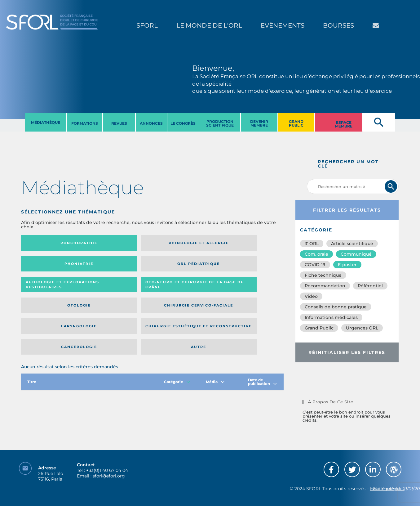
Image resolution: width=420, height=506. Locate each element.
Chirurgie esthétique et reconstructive (112, 291)
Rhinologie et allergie (110, 243)
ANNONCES (151, 123)
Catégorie (177, 328)
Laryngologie (51, 291)
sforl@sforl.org (109, 468)
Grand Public (319, 328)
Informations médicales (331, 317)
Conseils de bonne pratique (336, 307)
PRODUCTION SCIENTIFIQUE (220, 123)
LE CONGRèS (183, 123)
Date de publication (262, 328)
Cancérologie (183, 291)
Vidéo (311, 296)
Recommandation (325, 286)
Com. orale (316, 254)
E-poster (347, 265)
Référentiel (370, 286)
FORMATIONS (85, 123)
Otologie (183, 266)
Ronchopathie (51, 243)
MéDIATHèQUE (46, 122)
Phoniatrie (183, 243)
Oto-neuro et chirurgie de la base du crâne (112, 266)
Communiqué (356, 254)
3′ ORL (312, 244)
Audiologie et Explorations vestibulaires (44, 266)
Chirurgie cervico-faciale (247, 266)
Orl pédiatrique (248, 243)
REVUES (119, 123)
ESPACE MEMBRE (344, 124)
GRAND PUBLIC (296, 123)
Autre (248, 291)
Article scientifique (352, 244)
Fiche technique (323, 275)
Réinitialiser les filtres (347, 352)
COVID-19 (315, 265)
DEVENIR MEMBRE (259, 123)
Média (215, 328)
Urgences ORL (362, 328)
